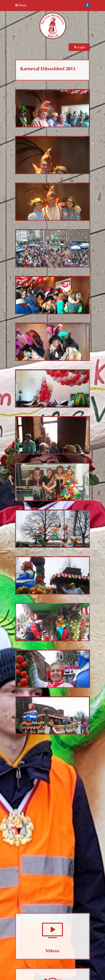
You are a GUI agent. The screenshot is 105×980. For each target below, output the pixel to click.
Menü (21, 5)
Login (80, 47)
